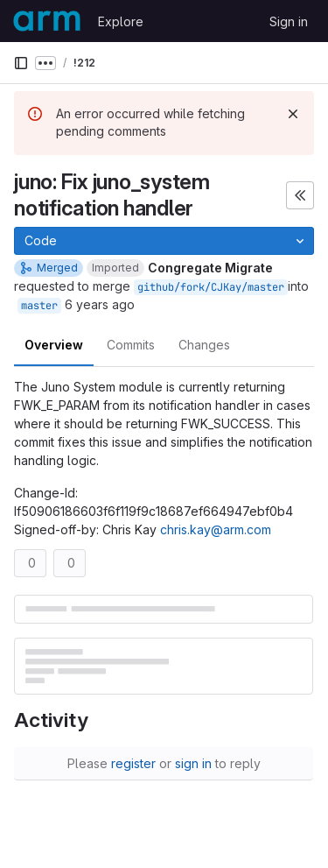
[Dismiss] (293, 114)
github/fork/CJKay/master (211, 287)
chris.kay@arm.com (216, 529)
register (133, 763)
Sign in (289, 21)
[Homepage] (47, 21)
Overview (54, 345)
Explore (121, 21)
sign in (193, 763)
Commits (131, 345)
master (39, 306)
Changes (204, 345)
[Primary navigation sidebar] (21, 63)
